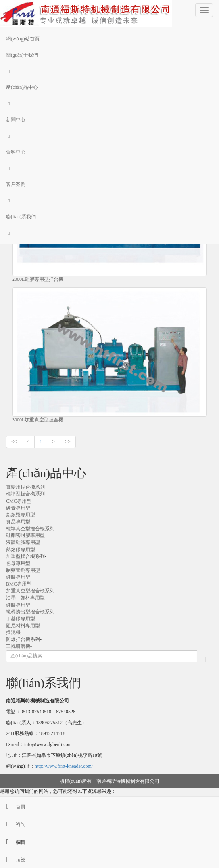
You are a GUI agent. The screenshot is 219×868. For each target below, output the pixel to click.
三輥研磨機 (18, 646)
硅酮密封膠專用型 (25, 535)
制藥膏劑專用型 (23, 570)
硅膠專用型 (18, 577)
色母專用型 (18, 563)
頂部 (13, 860)
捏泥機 (13, 632)
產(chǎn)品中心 (22, 87)
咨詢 (13, 824)
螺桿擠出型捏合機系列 (30, 612)
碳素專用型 (18, 508)
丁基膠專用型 (21, 619)
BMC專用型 (19, 584)
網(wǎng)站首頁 (23, 39)
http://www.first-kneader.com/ (64, 766)
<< (14, 442)
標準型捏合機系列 (25, 494)
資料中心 (16, 152)
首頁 (13, 807)
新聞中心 (16, 120)
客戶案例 (16, 184)
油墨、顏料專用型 (25, 598)
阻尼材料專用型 (23, 626)
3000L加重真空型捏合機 (38, 420)
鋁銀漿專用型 (21, 515)
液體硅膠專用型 (23, 542)
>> (68, 442)
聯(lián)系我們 (21, 217)
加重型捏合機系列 (25, 556)
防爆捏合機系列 (23, 639)
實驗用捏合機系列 (25, 487)
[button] (109, 71)
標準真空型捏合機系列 (30, 529)
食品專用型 (18, 522)
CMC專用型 (19, 501)
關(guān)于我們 (22, 55)
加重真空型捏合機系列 (30, 591)
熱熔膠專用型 (21, 550)
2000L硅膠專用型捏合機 (38, 279)
